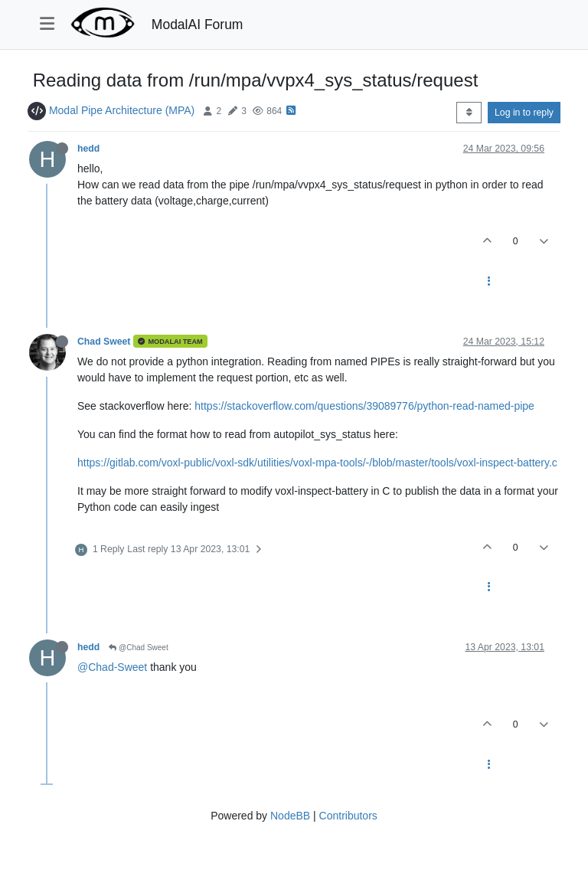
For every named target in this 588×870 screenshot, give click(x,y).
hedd (88, 149)
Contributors (348, 816)
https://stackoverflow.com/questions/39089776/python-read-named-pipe (364, 406)
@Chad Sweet (138, 648)
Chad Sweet (104, 342)
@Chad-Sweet (112, 667)
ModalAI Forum (198, 25)
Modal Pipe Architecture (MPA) (122, 110)
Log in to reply (524, 113)
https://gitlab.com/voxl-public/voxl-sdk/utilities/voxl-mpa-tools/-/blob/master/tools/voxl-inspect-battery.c (317, 463)
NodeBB (290, 816)
